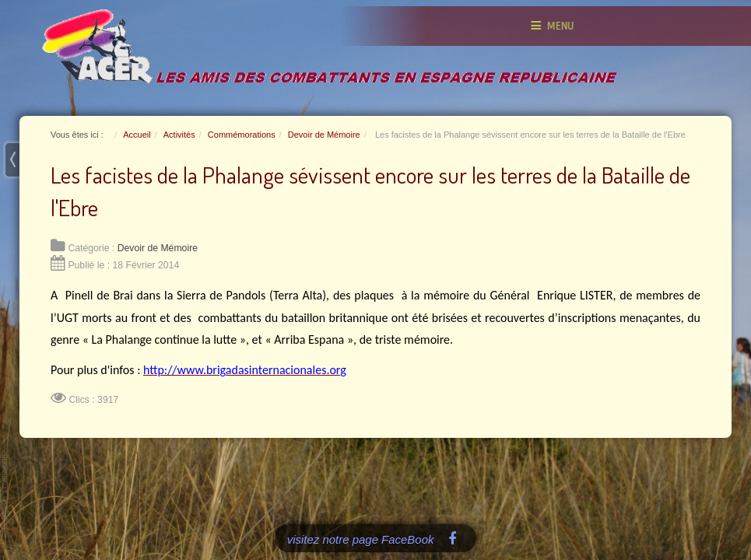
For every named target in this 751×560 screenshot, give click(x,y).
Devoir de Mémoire (158, 248)
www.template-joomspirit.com (5, 483)
